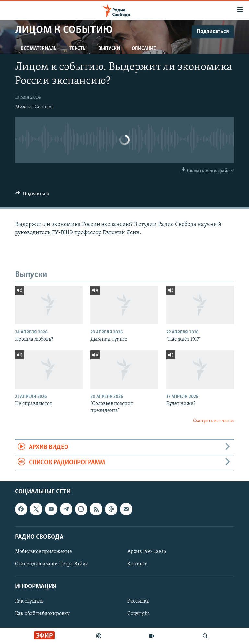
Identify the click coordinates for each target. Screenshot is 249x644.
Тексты (78, 49)
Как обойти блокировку (42, 614)
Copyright (138, 614)
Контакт (137, 564)
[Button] (32, 195)
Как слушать (29, 602)
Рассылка (138, 602)
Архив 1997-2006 (147, 552)
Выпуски (109, 49)
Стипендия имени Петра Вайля (51, 564)
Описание (144, 49)
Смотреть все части (213, 421)
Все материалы (39, 49)
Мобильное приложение (43, 552)
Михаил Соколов (34, 107)
